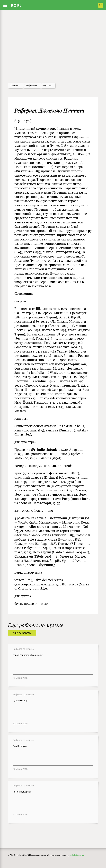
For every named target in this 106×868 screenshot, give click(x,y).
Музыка (47, 86)
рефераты (31, 86)
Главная (15, 86)
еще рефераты (22, 633)
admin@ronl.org (78, 855)
